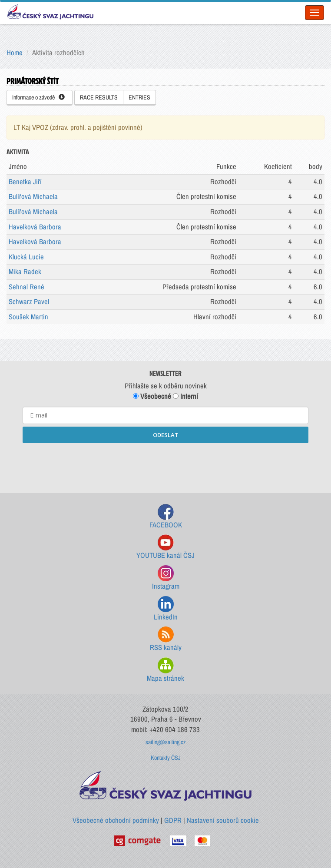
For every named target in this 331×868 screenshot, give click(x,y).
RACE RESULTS (99, 97)
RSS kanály (166, 639)
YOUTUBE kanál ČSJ (165, 547)
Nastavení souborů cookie (223, 820)
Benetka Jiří (25, 182)
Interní (185, 396)
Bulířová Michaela (33, 196)
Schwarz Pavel (29, 301)
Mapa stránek (165, 670)
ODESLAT (166, 435)
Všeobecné (152, 396)
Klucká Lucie (26, 257)
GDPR (173, 820)
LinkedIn (166, 609)
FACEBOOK (166, 517)
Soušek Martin (28, 317)
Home (15, 53)
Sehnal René (26, 287)
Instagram (166, 578)
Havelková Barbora (35, 227)
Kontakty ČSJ (166, 758)
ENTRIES (139, 97)
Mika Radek (25, 272)
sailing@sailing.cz (166, 742)
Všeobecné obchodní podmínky (116, 820)
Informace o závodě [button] (38, 97)
